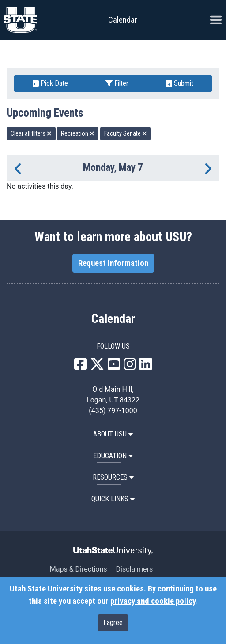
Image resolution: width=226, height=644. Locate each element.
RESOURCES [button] (113, 477)
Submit (180, 83)
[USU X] (97, 367)
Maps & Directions (79, 569)
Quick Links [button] (113, 499)
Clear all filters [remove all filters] (31, 133)
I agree (113, 623)
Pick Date (50, 83)
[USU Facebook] (80, 367)
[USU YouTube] (114, 367)
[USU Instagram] (130, 367)
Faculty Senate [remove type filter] (126, 133)
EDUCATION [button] (113, 456)
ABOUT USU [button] (113, 434)
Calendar (113, 319)
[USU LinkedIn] (146, 367)
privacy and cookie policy (153, 601)
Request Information (113, 263)
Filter (117, 83)
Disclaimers (134, 569)
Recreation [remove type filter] (78, 133)
